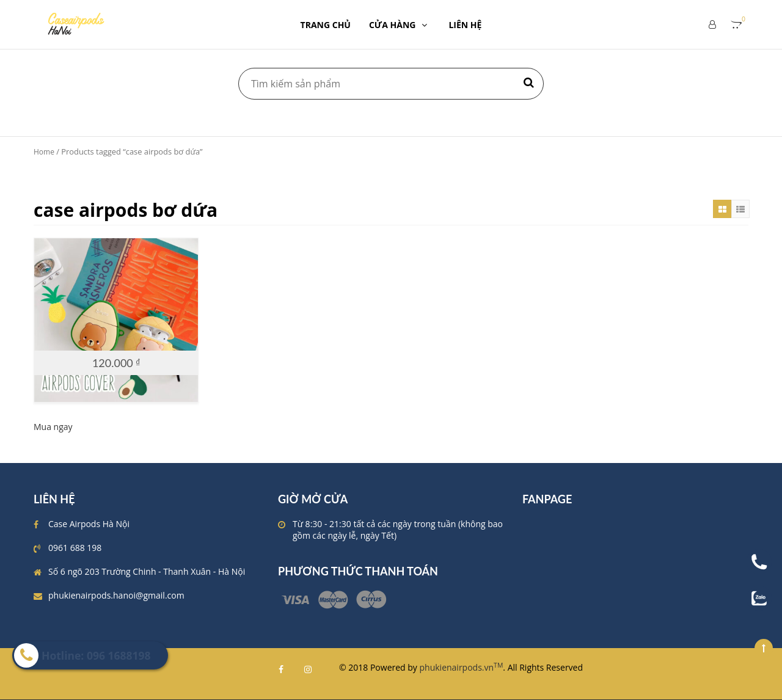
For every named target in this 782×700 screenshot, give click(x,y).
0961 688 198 (75, 548)
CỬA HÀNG (400, 25)
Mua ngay (53, 427)
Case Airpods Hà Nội (89, 524)
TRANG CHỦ (326, 25)
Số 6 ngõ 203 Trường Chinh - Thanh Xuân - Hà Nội (147, 571)
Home (44, 152)
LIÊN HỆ (465, 25)
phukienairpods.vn (462, 667)
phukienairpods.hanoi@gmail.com (116, 595)
